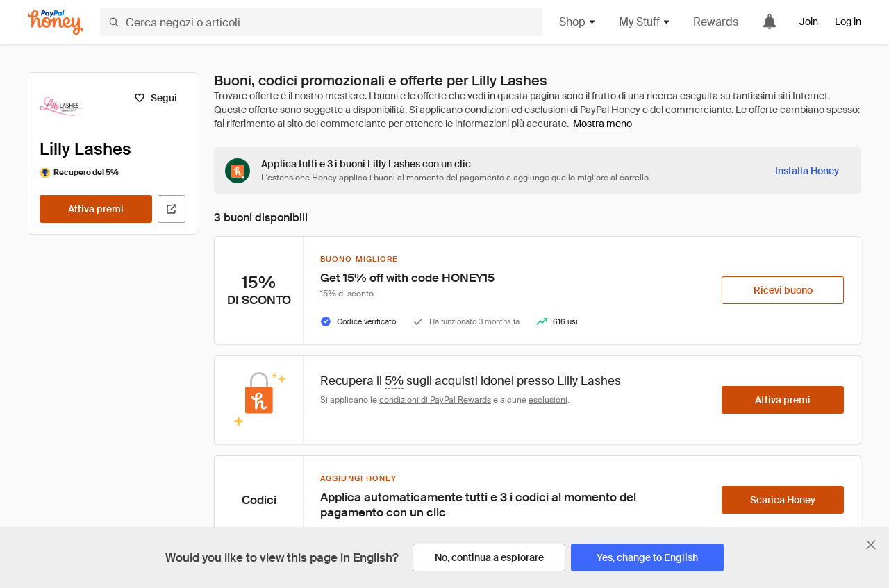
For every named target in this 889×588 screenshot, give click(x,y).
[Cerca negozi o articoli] (321, 22)
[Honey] (56, 23)
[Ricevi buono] (783, 290)
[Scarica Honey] (783, 500)
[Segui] (155, 98)
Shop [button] (578, 22)
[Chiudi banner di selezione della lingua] (871, 545)
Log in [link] (848, 22)
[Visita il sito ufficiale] (172, 209)
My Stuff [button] (645, 22)
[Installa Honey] (807, 171)
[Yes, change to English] (647, 557)
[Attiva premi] (96, 209)
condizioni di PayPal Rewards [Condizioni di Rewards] (435, 400)
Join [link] (809, 22)
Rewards (716, 22)
